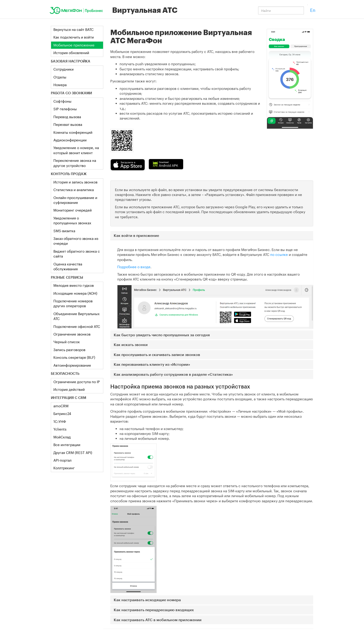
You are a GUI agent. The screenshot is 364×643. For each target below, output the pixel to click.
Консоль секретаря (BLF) (74, 357)
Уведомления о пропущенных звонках (72, 220)
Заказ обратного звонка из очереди (76, 241)
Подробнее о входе (134, 267)
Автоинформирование (72, 365)
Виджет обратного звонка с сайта (77, 254)
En (313, 10)
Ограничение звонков (72, 334)
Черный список (67, 342)
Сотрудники (63, 69)
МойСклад (62, 437)
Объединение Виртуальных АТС (76, 316)
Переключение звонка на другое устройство (75, 163)
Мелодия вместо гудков (74, 285)
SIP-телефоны (65, 109)
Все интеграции (67, 445)
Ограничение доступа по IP (77, 382)
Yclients (60, 429)
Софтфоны (62, 101)
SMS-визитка (64, 231)
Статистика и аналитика (74, 190)
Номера (60, 85)
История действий (69, 389)
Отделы (60, 77)
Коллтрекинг (64, 468)
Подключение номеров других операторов (73, 303)
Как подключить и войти (74, 37)
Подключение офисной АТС (77, 326)
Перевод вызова (67, 117)
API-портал (62, 460)
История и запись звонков (75, 182)
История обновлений (71, 53)
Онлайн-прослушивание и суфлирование (75, 200)
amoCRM (61, 406)
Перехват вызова (68, 124)
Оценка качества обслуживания (68, 266)
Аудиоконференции (70, 140)
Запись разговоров (69, 350)
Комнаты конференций (73, 132)
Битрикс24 (62, 414)
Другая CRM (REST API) (73, 453)
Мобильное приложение (74, 45)
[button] (212, 235)
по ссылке (279, 255)
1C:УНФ (60, 421)
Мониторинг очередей (73, 210)
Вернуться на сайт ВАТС (73, 29)
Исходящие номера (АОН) (75, 293)
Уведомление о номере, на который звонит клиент (76, 150)
